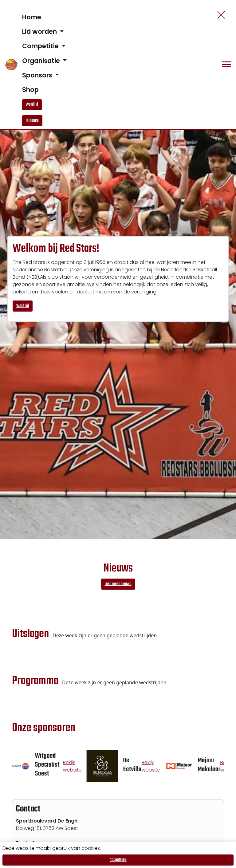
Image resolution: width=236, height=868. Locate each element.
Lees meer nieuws (118, 584)
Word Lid (23, 306)
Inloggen (32, 121)
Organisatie (42, 61)
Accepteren (118, 860)
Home (32, 17)
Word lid (32, 105)
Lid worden (40, 31)
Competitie (41, 46)
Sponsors (38, 75)
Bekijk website (75, 766)
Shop (30, 90)
